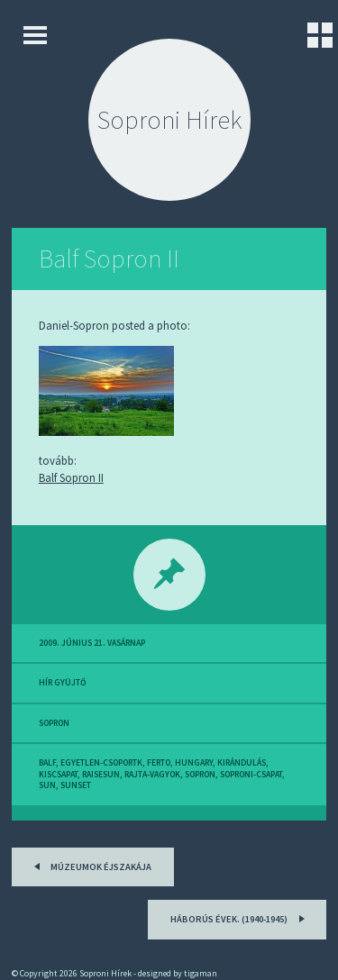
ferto (159, 763)
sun (47, 785)
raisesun (101, 775)
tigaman (201, 973)
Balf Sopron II (109, 259)
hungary (194, 763)
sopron (54, 723)
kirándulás (242, 763)
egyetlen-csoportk (101, 763)
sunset (76, 785)
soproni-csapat (251, 775)
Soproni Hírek (169, 120)
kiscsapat (58, 775)
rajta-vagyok (152, 775)
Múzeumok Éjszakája (90, 865)
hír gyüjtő (62, 683)
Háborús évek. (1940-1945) (240, 917)
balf (47, 763)
